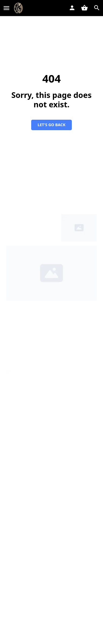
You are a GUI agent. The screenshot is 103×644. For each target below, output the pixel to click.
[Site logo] (19, 8)
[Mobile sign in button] (72, 8)
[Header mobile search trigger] (97, 8)
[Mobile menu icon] (6, 8)
